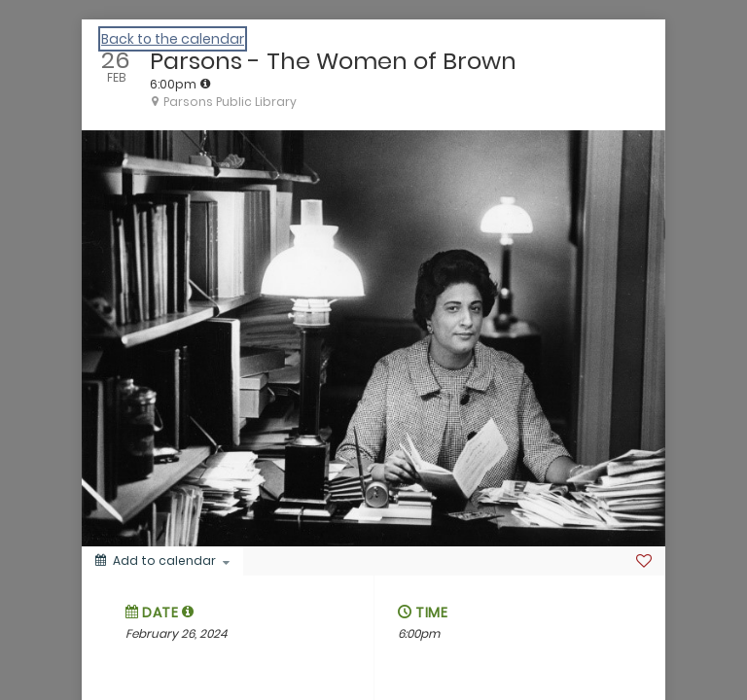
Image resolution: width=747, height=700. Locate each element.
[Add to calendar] (162, 561)
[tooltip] (205, 84)
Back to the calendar (173, 39)
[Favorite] (644, 561)
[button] (188, 612)
